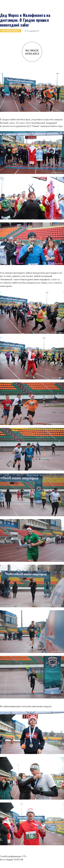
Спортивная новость (11, 31)
